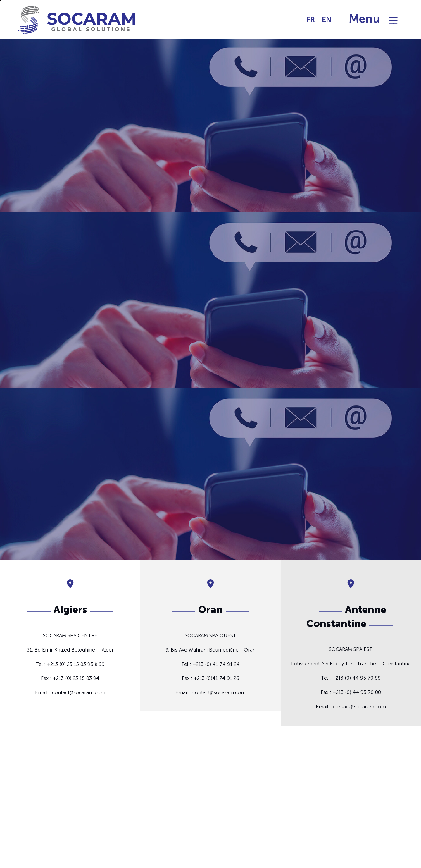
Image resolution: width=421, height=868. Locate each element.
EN (327, 19)
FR (311, 19)
